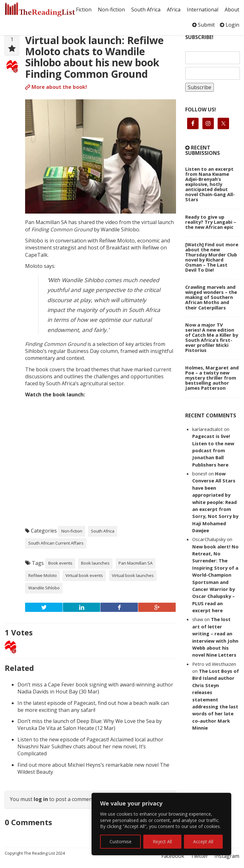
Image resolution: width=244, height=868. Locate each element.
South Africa (146, 10)
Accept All (203, 841)
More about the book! (56, 87)
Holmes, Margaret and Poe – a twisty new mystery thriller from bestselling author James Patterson (212, 378)
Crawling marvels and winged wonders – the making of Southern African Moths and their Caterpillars (211, 297)
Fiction (84, 10)
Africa (174, 10)
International (203, 10)
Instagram (227, 856)
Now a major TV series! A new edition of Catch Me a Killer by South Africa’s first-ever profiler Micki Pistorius (212, 337)
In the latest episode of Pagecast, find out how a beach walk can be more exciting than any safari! (93, 706)
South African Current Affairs (56, 543)
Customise (121, 841)
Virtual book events (84, 575)
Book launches (95, 563)
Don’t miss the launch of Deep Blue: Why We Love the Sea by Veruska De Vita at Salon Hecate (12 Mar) (90, 725)
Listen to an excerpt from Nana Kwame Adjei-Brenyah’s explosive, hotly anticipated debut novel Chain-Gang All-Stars (210, 184)
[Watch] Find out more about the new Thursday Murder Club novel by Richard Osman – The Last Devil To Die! (212, 257)
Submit (203, 25)
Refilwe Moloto (43, 575)
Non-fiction (111, 10)
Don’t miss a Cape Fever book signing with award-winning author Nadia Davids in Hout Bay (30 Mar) (95, 688)
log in (41, 799)
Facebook (173, 856)
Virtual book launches (133, 575)
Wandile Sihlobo (44, 588)
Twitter (199, 856)
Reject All (162, 841)
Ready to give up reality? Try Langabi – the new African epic (211, 222)
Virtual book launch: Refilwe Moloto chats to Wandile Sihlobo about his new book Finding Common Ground (94, 57)
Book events (60, 563)
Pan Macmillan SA (136, 563)
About (232, 10)
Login (230, 25)
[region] (161, 824)
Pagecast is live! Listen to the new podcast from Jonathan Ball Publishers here (213, 450)
